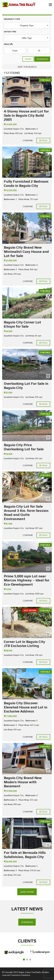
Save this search (27, 67)
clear (28, 59)
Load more (27, 892)
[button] (27, 25)
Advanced (42, 59)
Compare (28, 140)
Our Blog (27, 922)
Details (43, 140)
